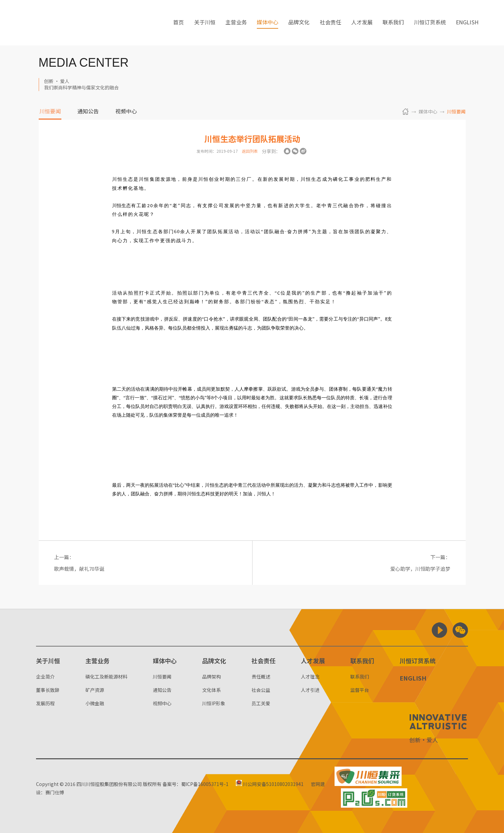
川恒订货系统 (430, 23)
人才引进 (310, 690)
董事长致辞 (48, 690)
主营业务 (236, 23)
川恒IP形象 (214, 704)
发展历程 (45, 704)
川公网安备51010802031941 (270, 784)
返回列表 (250, 151)
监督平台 (360, 690)
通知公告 (88, 112)
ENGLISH (467, 23)
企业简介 (45, 677)
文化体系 (211, 690)
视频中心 (126, 112)
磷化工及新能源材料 (106, 677)
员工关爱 (261, 704)
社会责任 (331, 23)
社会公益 (261, 690)
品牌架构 (211, 677)
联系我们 (393, 23)
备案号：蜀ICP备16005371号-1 (195, 784)
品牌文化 (299, 23)
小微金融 (95, 704)
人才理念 (310, 677)
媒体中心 (268, 23)
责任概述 (261, 677)
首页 (178, 23)
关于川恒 (205, 23)
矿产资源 (95, 690)
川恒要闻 (50, 112)
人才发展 (362, 23)
